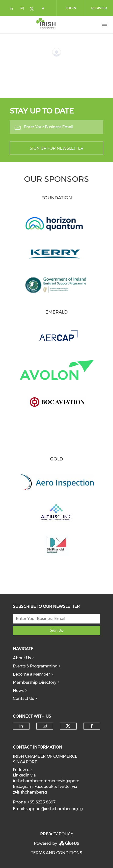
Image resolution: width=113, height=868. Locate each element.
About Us (22, 658)
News (18, 691)
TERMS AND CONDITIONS (57, 853)
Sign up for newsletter (57, 148)
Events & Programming (35, 666)
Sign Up (57, 630)
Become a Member (31, 674)
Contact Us (23, 698)
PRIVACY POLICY (57, 834)
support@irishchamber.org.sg (54, 809)
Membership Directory (35, 682)
